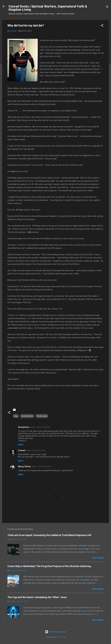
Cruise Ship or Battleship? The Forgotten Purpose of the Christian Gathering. (49, 566)
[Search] (107, 7)
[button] (102, 26)
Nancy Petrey (24, 466)
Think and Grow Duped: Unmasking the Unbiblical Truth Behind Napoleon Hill (49, 535)
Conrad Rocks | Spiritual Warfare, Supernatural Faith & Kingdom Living (48, 8)
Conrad (22, 450)
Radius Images (61, 637)
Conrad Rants (27, 416)
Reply (21, 445)
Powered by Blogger (56, 632)
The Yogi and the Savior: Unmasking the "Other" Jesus (37, 597)
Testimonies (42, 416)
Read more (98, 558)
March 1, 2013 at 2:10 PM (35, 450)
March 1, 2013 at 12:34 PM (40, 427)
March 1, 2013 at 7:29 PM (41, 467)
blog (16, 416)
